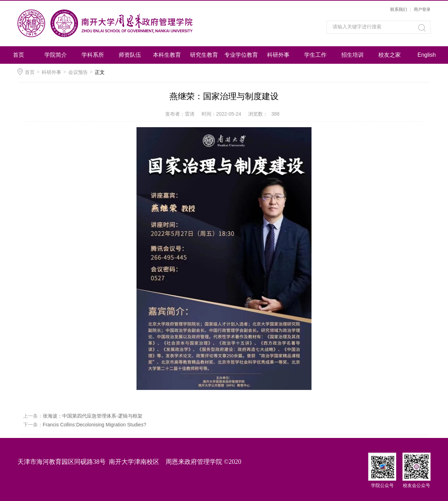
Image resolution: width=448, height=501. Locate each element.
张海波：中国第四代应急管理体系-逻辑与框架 (93, 416)
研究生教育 (204, 55)
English (427, 55)
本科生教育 (167, 55)
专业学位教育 (241, 55)
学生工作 (315, 55)
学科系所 (93, 55)
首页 (19, 55)
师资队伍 (130, 55)
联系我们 (399, 9)
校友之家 (390, 55)
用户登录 (422, 9)
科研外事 (278, 55)
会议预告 (78, 72)
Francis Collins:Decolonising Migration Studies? (94, 425)
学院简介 (56, 55)
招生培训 (352, 55)
